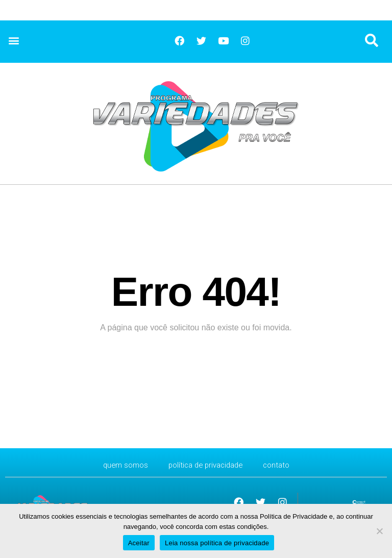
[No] (379, 531)
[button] (14, 41)
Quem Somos (121, 465)
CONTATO (281, 465)
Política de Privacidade (206, 465)
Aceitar (139, 543)
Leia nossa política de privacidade (217, 543)
